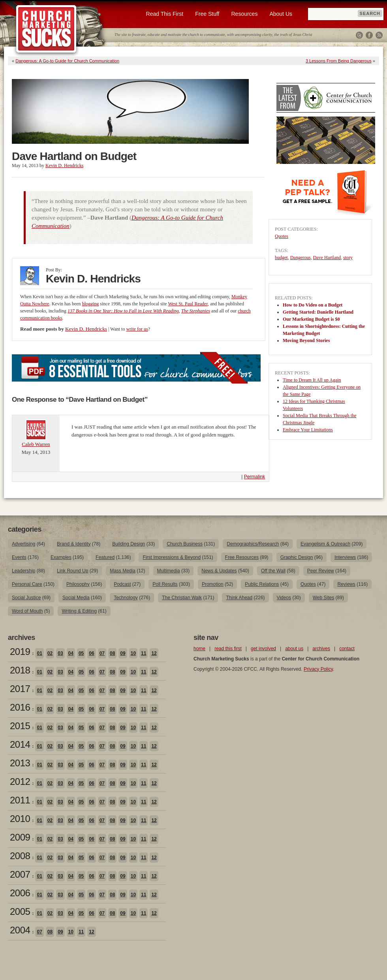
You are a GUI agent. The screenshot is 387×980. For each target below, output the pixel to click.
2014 (20, 744)
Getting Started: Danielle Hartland (318, 312)
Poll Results (165, 584)
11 (144, 653)
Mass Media (123, 571)
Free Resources (242, 557)
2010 (20, 819)
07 (102, 653)
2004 (20, 930)
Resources (244, 14)
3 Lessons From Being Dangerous (339, 61)
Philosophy (78, 584)
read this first (228, 649)
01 (39, 653)
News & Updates (219, 571)
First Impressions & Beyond (172, 557)
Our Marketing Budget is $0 (311, 319)
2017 (20, 689)
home (199, 649)
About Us (281, 14)
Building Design (129, 544)
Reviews (346, 584)
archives (321, 649)
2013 (20, 763)
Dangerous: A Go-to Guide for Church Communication (67, 61)
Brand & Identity (74, 544)
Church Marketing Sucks (46, 29)
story (348, 258)
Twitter (359, 35)
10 (133, 653)
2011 (20, 800)
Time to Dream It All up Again (312, 380)
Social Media (76, 598)
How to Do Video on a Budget (313, 305)
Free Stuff (207, 14)
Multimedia (169, 571)
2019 (20, 652)
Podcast (122, 584)
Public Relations (262, 584)
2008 (20, 856)
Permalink (255, 477)
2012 (20, 782)
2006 (20, 893)
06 (91, 653)
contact (347, 649)
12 (154, 653)
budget (281, 258)
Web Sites (323, 598)
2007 (20, 874)
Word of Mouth (27, 611)
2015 (20, 726)
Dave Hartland (327, 258)
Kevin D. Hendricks (64, 166)
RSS (379, 35)
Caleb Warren (36, 444)
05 (81, 653)
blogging (91, 304)
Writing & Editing (79, 611)
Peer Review (321, 571)
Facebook (369, 35)
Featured (105, 557)
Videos (284, 598)
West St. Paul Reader (188, 304)
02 (50, 653)
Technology (126, 598)
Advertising (23, 544)
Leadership (23, 571)
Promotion (213, 584)
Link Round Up (72, 571)
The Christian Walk (182, 598)
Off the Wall (273, 571)
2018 (20, 670)
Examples (61, 557)
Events (19, 557)
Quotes (282, 236)
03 (60, 653)
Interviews (345, 557)
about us (294, 649)
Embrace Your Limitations (308, 430)
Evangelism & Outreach (325, 544)
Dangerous (301, 258)
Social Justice (26, 598)
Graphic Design (297, 557)
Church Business (185, 544)
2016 (20, 707)
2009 (20, 837)
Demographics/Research (253, 544)
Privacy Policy (318, 669)
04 (71, 653)
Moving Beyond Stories (306, 340)
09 (123, 653)
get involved (263, 649)
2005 (20, 911)
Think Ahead (239, 598)
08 (112, 653)
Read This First (165, 14)
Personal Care (27, 584)
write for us (137, 329)
